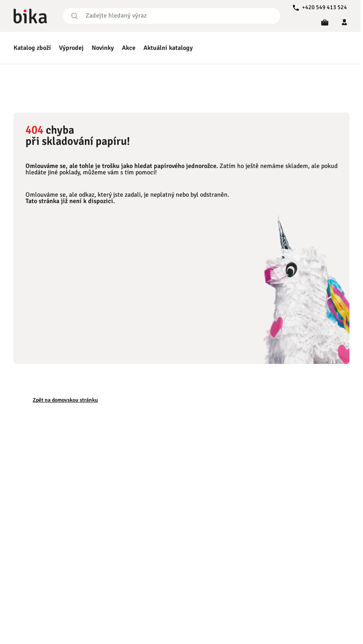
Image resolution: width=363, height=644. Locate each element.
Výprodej (71, 48)
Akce (129, 48)
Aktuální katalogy (168, 48)
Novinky (103, 48)
